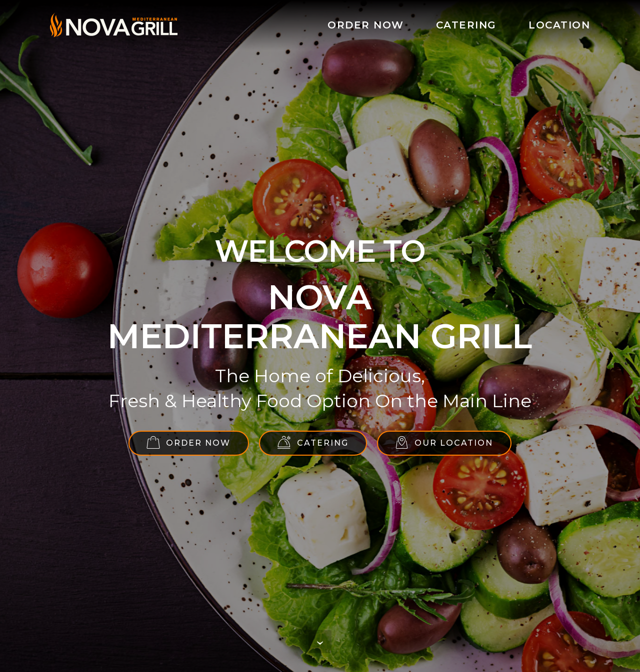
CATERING (466, 25)
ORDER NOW (366, 25)
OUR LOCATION (444, 443)
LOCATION (559, 25)
